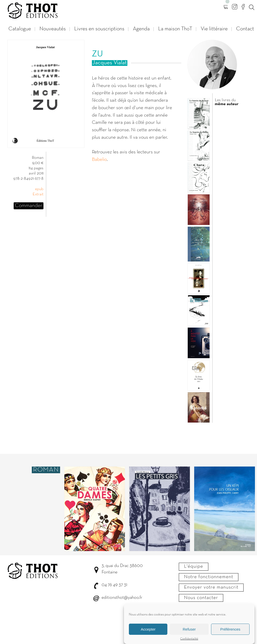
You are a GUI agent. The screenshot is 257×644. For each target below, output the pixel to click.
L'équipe (194, 566)
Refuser (189, 632)
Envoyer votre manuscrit (211, 587)
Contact (245, 29)
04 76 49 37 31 (114, 585)
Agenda (141, 29)
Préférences (230, 632)
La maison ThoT (175, 29)
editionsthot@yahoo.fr (122, 598)
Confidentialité (189, 642)
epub (39, 189)
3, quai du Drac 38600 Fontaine (122, 569)
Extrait (38, 194)
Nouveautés (53, 29)
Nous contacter (201, 598)
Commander (29, 206)
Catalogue (20, 29)
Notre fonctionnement (209, 577)
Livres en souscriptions (99, 29)
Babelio (99, 160)
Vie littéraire (214, 29)
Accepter (148, 632)
